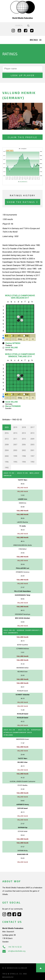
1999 (15, 456)
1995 (15, 462)
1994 (24, 462)
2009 (32, 439)
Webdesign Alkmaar (17, 968)
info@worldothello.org (14, 951)
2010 (24, 439)
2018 (24, 427)
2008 (7, 445)
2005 (32, 445)
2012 (7, 439)
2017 (32, 427)
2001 (32, 450)
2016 (7, 433)
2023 (7, 427)
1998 (24, 456)
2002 (24, 450)
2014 (24, 433)
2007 (15, 445)
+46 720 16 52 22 (12, 947)
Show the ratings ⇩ (23, 202)
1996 (7, 462)
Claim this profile (22, 137)
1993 (32, 462)
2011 (15, 439)
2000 (7, 456)
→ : (22, 732)
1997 (32, 456)
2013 (32, 433)
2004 (7, 450)
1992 (7, 468)
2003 (15, 450)
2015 (15, 433)
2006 (24, 445)
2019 (15, 427)
